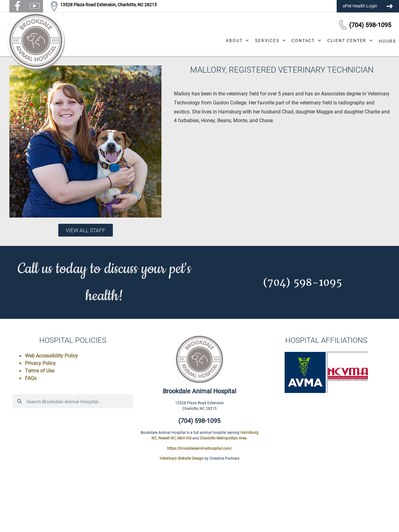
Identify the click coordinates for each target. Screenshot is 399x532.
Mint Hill (184, 438)
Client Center (350, 41)
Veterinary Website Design (182, 458)
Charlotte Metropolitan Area (223, 438)
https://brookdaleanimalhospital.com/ (199, 448)
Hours (387, 41)
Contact (306, 41)
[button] (17, 6)
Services (270, 41)
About (237, 41)
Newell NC (167, 438)
